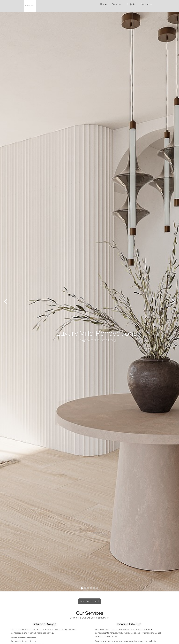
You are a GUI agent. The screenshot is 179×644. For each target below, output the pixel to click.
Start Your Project (89, 601)
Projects (131, 4)
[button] (6, 302)
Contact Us (147, 4)
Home (103, 4)
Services (117, 4)
